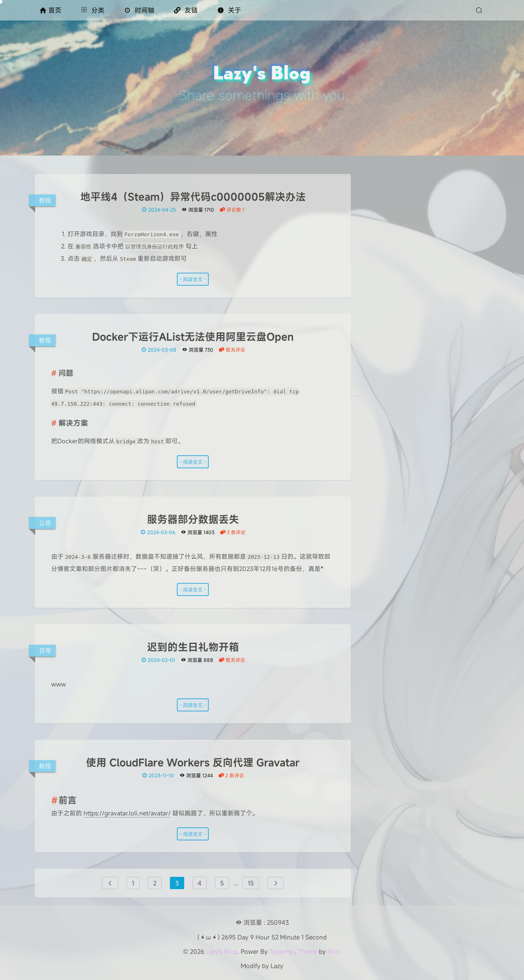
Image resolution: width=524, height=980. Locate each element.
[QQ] (438, 275)
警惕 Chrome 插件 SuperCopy (427, 425)
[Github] (386, 275)
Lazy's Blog (222, 951)
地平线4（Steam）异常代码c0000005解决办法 (193, 197)
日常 (45, 650)
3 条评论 (233, 532)
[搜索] (480, 10)
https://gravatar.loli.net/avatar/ (127, 813)
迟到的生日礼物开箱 (193, 647)
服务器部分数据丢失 (193, 519)
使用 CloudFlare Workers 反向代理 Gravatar (193, 763)
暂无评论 (232, 350)
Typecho (281, 951)
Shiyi (334, 951)
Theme (308, 951)
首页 (51, 10)
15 (251, 883)
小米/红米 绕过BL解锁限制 (421, 364)
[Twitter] (412, 275)
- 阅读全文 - (193, 279)
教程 (45, 200)
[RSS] (464, 275)
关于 (229, 10)
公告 (45, 523)
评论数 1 (232, 210)
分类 (93, 10)
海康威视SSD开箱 (409, 413)
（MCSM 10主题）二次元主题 (426, 376)
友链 (186, 10)
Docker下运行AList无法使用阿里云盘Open (193, 337)
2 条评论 (231, 775)
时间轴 (139, 10)
